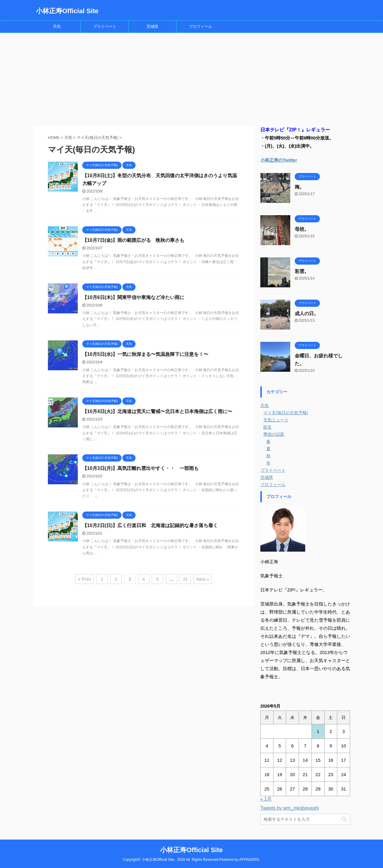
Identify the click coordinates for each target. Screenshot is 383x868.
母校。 (302, 229)
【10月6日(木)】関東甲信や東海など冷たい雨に (133, 297)
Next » (203, 579)
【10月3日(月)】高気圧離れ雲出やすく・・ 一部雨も (140, 468)
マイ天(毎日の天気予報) (286, 413)
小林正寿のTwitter (279, 160)
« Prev (85, 579)
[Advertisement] (191, 78)
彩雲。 (302, 271)
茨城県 (152, 26)
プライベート (105, 26)
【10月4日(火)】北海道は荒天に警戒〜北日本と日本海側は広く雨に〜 (157, 411)
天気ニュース (276, 420)
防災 (268, 427)
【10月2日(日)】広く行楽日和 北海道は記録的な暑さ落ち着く (150, 525)
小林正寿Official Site (67, 11)
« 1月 (266, 799)
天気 (57, 26)
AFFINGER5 (249, 860)
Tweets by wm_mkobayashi (290, 808)
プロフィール (200, 26)
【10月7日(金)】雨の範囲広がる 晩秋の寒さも (133, 240)
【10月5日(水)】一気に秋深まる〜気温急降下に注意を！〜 (145, 354)
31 (185, 579)
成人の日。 (307, 314)
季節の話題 (274, 434)
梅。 (300, 187)
